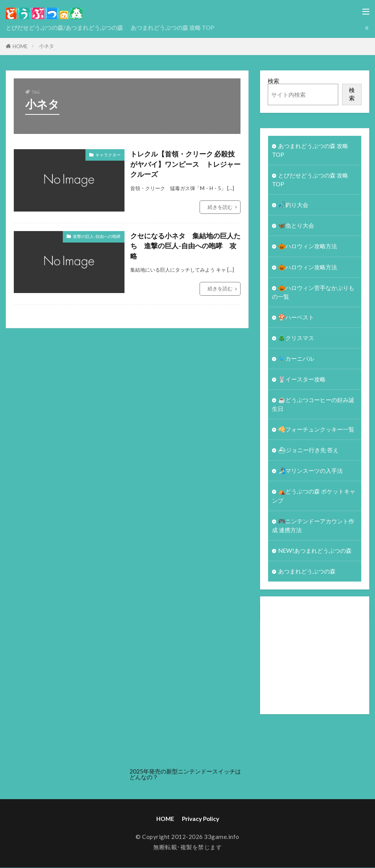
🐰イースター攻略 (302, 379)
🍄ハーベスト (296, 317)
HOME (20, 46)
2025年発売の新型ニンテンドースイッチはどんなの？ (185, 774)
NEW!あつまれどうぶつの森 (315, 551)
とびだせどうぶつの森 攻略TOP (310, 180)
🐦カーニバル (296, 358)
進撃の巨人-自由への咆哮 (97, 236)
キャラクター (108, 155)
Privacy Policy (201, 819)
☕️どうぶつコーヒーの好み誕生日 (313, 405)
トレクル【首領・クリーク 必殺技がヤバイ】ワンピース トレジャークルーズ (185, 164)
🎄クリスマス (296, 338)
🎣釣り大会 (293, 205)
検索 (273, 81)
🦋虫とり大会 (296, 226)
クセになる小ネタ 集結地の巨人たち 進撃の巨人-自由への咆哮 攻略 (185, 246)
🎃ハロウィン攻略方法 (308, 246)
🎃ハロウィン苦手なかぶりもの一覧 (313, 292)
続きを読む (220, 207)
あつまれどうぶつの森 (307, 572)
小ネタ (47, 46)
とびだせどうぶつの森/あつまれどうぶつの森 (64, 28)
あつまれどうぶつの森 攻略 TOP (172, 28)
